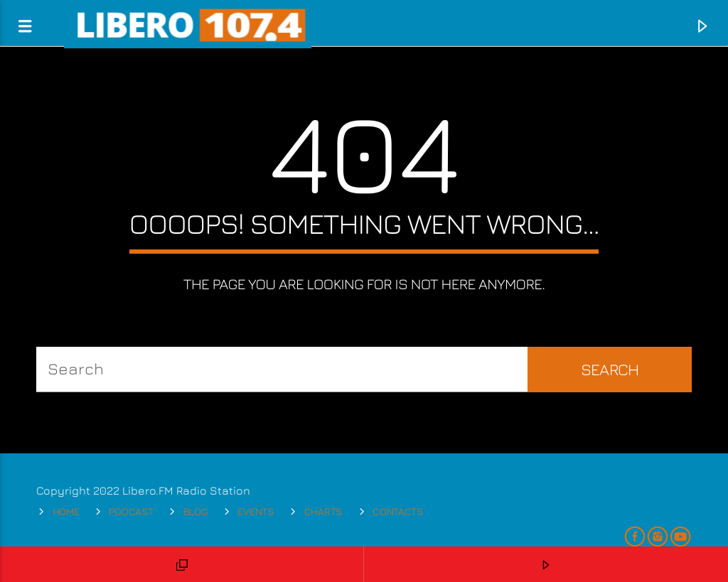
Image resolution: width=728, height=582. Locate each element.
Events (256, 511)
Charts (323, 511)
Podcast (131, 511)
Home (66, 511)
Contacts (398, 511)
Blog (196, 511)
